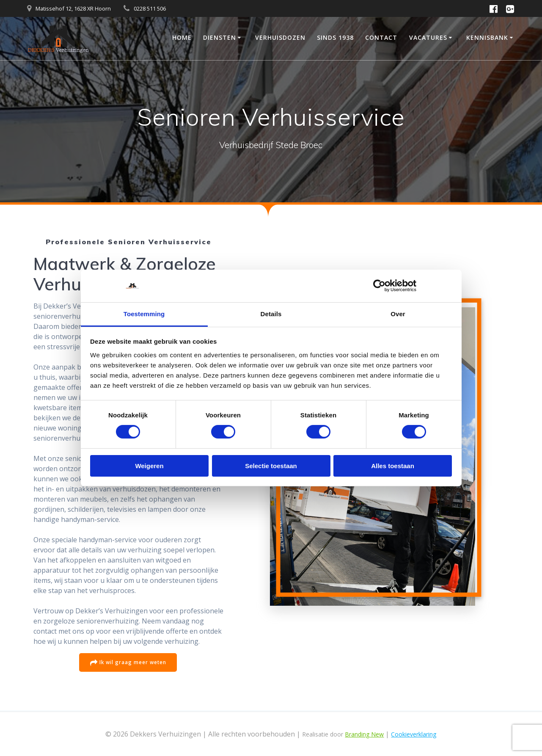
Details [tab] (271, 314)
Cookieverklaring (414, 734)
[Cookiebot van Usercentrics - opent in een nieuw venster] (379, 286)
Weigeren (149, 466)
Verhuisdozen (280, 37)
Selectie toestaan (271, 466)
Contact (381, 37)
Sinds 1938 (335, 37)
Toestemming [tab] (144, 314)
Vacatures (428, 37)
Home (182, 37)
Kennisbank (487, 37)
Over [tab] (398, 314)
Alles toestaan (393, 466)
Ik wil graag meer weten (128, 663)
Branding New (364, 734)
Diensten (220, 37)
